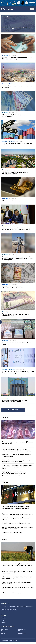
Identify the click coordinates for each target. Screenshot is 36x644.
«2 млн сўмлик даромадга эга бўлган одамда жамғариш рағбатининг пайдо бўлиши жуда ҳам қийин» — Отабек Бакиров (17, 467)
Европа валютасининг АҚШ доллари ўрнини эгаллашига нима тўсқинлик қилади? (17, 572)
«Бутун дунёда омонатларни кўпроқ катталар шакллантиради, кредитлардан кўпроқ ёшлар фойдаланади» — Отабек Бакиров (14, 474)
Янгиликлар (5, 55)
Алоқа (3, 620)
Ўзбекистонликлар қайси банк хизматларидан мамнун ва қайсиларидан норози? (17, 578)
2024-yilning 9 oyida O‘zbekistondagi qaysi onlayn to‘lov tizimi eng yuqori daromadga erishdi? (17, 528)
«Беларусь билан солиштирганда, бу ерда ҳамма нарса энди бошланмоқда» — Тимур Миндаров (17, 461)
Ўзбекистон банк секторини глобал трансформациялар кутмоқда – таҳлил (17, 583)
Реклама (3, 622)
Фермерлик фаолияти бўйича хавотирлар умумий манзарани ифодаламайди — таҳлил (17, 565)
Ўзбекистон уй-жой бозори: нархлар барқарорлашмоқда (17, 593)
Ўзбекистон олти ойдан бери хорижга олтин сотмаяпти (17, 201)
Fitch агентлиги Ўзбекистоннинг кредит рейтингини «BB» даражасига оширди (16, 507)
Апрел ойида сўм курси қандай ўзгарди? (13, 287)
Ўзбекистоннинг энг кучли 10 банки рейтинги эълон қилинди (16, 519)
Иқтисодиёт (5, 84)
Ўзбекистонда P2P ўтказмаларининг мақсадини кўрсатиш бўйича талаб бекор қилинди (17, 58)
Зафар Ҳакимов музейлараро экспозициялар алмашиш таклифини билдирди (17, 455)
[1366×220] (18, 5)
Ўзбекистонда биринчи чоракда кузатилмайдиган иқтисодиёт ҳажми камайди (15, 173)
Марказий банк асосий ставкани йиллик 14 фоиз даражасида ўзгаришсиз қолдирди (15, 401)
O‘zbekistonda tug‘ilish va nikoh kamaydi (12, 532)
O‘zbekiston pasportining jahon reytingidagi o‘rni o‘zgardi (16, 523)
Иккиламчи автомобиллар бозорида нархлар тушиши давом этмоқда (18, 588)
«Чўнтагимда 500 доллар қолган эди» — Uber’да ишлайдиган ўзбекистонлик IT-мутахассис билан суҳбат (17, 450)
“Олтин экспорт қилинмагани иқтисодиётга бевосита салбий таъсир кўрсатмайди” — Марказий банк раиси (16, 229)
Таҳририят (4, 618)
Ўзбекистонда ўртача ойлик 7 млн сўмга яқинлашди (17, 29)
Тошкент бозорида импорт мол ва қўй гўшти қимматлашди (17, 443)
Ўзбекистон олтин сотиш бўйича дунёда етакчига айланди (18, 514)
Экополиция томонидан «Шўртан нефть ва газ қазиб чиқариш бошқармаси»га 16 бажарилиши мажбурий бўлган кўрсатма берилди (18, 258)
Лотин (32, 9)
